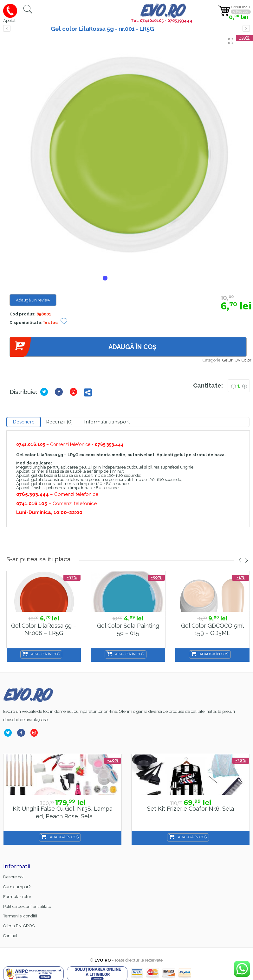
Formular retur (17, 897)
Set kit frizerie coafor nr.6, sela (191, 809)
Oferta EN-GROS (19, 926)
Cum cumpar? (17, 887)
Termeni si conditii (20, 916)
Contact (10, 936)
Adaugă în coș (83, 347)
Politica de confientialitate (27, 906)
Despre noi (13, 877)
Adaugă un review (33, 300)
